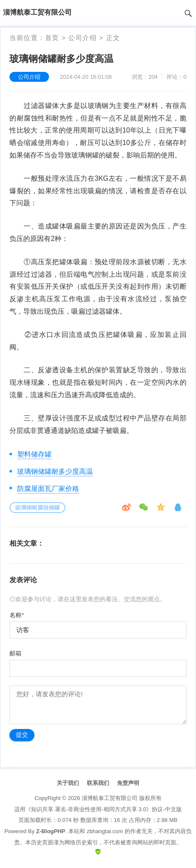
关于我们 (68, 783)
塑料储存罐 (34, 454)
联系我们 (98, 783)
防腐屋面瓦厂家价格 (48, 489)
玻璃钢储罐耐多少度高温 (55, 471)
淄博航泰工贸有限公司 (110, 798)
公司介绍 (83, 38)
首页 (52, 38)
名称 (17, 615)
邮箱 (15, 653)
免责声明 (128, 783)
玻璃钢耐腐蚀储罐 (37, 508)
